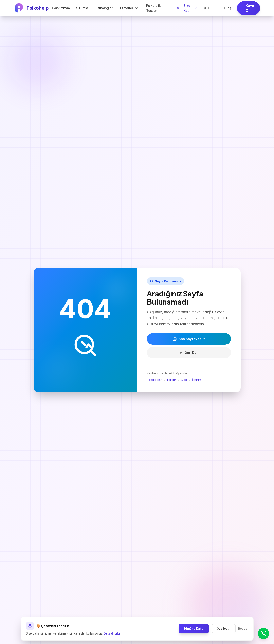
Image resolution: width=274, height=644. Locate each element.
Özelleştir (224, 629)
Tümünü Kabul (194, 629)
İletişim (197, 380)
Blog (184, 380)
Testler (171, 380)
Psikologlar (154, 380)
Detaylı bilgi (112, 633)
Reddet (243, 629)
